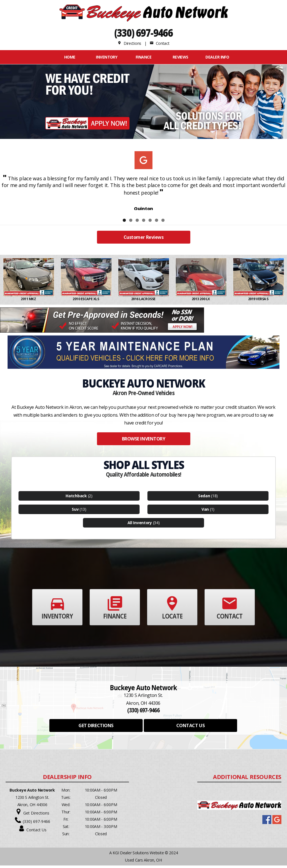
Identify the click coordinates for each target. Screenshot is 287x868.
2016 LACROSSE (144, 301)
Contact (159, 43)
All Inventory (140, 525)
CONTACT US (190, 728)
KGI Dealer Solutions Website (138, 855)
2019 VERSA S (259, 301)
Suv (75, 512)
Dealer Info (217, 57)
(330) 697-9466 (144, 33)
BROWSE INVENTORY (143, 441)
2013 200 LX (201, 301)
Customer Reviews (143, 240)
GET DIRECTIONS (96, 728)
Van (205, 512)
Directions (129, 43)
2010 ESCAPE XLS (86, 301)
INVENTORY (107, 57)
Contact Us (36, 832)
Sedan (204, 498)
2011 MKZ (29, 301)
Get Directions (36, 816)
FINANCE (143, 57)
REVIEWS (180, 57)
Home (70, 57)
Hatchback (76, 498)
